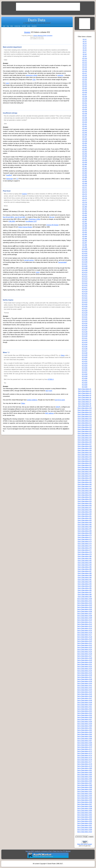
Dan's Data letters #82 (85, 561)
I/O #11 (85, 61)
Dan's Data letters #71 (85, 537)
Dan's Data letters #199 (85, 808)
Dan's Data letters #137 (85, 677)
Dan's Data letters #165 (85, 736)
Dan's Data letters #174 (85, 755)
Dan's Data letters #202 (85, 815)
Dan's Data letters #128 (85, 658)
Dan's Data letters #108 (85, 616)
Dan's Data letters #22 (85, 433)
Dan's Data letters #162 (85, 730)
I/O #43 (85, 128)
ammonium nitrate (31, 75)
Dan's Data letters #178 (85, 764)
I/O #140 (85, 336)
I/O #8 (85, 54)
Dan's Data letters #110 (85, 620)
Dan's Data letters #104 (85, 607)
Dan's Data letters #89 (85, 575)
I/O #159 (85, 376)
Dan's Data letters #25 (85, 440)
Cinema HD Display (52, 225)
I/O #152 (85, 361)
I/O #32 (85, 105)
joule (7, 83)
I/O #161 (85, 381)
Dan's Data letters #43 (85, 478)
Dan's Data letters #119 (85, 639)
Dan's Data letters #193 (85, 796)
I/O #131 (85, 317)
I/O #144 (85, 344)
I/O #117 (85, 287)
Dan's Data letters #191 (85, 792)
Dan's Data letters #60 (85, 514)
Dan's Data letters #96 (85, 590)
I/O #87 (85, 222)
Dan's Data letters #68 (85, 531)
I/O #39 (85, 120)
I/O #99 (85, 247)
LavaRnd (9, 175)
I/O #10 (85, 58)
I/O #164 (85, 387)
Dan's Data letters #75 (85, 546)
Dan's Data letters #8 (85, 404)
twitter (29, 26)
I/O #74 (85, 194)
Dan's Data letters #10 (85, 408)
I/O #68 (85, 181)
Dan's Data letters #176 (85, 760)
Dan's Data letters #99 (85, 597)
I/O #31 (85, 103)
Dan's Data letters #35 (85, 461)
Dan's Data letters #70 (85, 535)
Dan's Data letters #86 (85, 569)
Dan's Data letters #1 (85, 389)
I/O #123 (85, 300)
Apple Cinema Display (25, 227)
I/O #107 (85, 264)
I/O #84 (85, 215)
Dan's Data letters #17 (85, 423)
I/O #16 (85, 71)
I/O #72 (85, 190)
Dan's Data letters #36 (85, 463)
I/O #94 (85, 236)
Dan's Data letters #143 (85, 690)
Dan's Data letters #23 (85, 436)
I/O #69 (85, 183)
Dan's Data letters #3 (85, 393)
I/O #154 (85, 366)
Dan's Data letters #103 (85, 605)
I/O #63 (85, 171)
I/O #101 (85, 251)
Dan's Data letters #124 (85, 650)
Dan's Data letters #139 (85, 681)
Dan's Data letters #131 (85, 664)
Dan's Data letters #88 (85, 573)
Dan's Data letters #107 (85, 614)
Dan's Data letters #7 (85, 402)
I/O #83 (85, 213)
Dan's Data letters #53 (85, 499)
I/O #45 (85, 133)
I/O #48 (85, 139)
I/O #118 (85, 289)
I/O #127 (85, 308)
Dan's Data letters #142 (85, 688)
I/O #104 (85, 258)
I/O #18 (85, 75)
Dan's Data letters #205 (85, 821)
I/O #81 (85, 209)
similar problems (32, 400)
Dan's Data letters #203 (85, 817)
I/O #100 (85, 249)
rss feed (24, 26)
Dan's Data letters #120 (85, 641)
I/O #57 (85, 158)
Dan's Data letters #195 (85, 800)
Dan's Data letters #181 (85, 770)
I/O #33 (85, 107)
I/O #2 (85, 42)
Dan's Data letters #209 (85, 830)
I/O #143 (85, 342)
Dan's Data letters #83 (85, 563)
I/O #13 (85, 65)
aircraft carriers (29, 260)
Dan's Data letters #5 (85, 397)
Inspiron (24, 194)
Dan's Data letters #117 (85, 635)
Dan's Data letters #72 (85, 539)
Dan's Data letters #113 (85, 626)
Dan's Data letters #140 (85, 683)
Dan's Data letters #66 (85, 527)
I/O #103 (85, 256)
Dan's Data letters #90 (85, 578)
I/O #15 (85, 69)
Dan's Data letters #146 (85, 696)
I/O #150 (85, 357)
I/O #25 (85, 90)
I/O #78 (85, 203)
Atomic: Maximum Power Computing (43, 36)
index (12, 26)
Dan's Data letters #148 (85, 700)
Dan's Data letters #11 (85, 410)
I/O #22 (85, 84)
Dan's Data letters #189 (85, 787)
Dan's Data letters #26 (85, 442)
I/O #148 (85, 353)
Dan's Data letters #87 (85, 571)
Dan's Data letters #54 (85, 501)
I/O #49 (85, 141)
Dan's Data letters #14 (85, 417)
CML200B (12, 221)
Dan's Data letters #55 (85, 503)
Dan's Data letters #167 (85, 741)
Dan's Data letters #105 (85, 609)
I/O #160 (85, 378)
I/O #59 (85, 162)
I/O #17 (85, 73)
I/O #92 (85, 232)
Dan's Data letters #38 (85, 467)
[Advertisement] (48, 7)
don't (47, 391)
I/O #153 (85, 364)
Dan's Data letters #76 (85, 548)
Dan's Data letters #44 (85, 480)
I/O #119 (85, 292)
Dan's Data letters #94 (85, 586)
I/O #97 (85, 243)
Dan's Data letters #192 (85, 794)
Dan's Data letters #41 (85, 474)
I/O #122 (85, 298)
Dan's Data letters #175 (85, 758)
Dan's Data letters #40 (85, 472)
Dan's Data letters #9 (85, 406)
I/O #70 (85, 186)
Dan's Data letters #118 (85, 637)
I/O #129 (85, 313)
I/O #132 (85, 319)
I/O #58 (85, 160)
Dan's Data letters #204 (85, 819)
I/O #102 (85, 253)
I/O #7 (85, 52)
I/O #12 (85, 63)
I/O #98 (85, 245)
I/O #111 (85, 275)
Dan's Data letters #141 (85, 686)
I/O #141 (85, 338)
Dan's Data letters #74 (85, 544)
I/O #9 (85, 56)
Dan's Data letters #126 (85, 654)
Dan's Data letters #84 (85, 565)
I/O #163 (85, 385)
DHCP (58, 407)
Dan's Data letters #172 (85, 751)
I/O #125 (85, 304)
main (4, 26)
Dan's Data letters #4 (85, 395)
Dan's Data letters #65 (85, 525)
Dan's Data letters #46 (85, 484)
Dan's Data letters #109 (85, 618)
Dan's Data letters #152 (85, 709)
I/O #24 (85, 88)
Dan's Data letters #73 (85, 542)
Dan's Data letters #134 (85, 671)
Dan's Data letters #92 (85, 582)
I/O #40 (85, 122)
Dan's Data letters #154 (85, 713)
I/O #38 (85, 118)
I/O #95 (85, 239)
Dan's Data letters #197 (85, 804)
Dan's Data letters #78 (85, 552)
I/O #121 (85, 296)
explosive (60, 75)
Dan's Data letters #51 (85, 495)
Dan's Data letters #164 (85, 734)
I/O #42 (85, 126)
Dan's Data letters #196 (85, 802)
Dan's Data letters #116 (85, 633)
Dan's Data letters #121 (85, 643)
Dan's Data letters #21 (85, 431)
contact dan (17, 26)
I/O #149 (85, 355)
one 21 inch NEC (20, 217)
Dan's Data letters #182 (85, 772)
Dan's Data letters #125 (85, 652)
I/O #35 (85, 111)
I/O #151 (85, 359)
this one (52, 217)
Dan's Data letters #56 (85, 506)
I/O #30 (85, 101)
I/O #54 (85, 152)
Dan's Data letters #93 (85, 584)
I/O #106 (85, 262)
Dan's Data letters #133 (85, 669)
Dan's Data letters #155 (85, 715)
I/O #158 (85, 374)
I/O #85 (85, 217)
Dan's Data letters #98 (85, 594)
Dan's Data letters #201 (85, 813)
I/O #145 (85, 347)
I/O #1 (85, 39)
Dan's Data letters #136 (85, 675)
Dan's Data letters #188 (85, 785)
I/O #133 (85, 321)
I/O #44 (85, 131)
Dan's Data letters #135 (85, 673)
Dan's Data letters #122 (85, 645)
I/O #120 (85, 294)
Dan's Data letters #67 (85, 529)
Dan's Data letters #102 (85, 603)
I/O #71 (85, 188)
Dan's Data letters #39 (85, 469)
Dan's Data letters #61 (85, 516)
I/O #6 (85, 50)
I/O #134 (85, 323)
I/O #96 (85, 241)
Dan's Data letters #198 (85, 806)
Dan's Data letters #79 (85, 554)
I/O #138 (85, 332)
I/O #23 (85, 86)
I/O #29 (85, 99)
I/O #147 (85, 351)
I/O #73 (85, 192)
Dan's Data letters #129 (85, 660)
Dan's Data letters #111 (85, 622)
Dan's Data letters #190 (85, 789)
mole (34, 80)
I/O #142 (85, 340)
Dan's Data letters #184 (85, 777)
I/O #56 (85, 156)
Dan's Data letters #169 (85, 745)
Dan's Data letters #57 (85, 508)
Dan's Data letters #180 (85, 768)
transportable (62, 262)
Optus (63, 355)
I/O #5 (85, 48)
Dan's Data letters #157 (85, 719)
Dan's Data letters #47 (85, 486)
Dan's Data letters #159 (85, 724)
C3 (17, 179)
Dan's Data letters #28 (85, 446)
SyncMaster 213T (31, 221)
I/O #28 (85, 97)
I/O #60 (85, 164)
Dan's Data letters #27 (85, 444)
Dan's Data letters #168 (85, 743)
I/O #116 (85, 285)
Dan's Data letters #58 (85, 510)
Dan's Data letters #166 (85, 739)
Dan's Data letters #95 (85, 588)
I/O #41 (85, 124)
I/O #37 (85, 116)
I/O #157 (85, 372)
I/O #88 (85, 224)
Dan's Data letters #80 (85, 556)
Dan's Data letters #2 (85, 391)
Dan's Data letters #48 (85, 489)
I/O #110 (85, 272)
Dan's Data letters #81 (85, 558)
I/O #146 (85, 349)
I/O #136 (85, 328)
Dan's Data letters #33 (85, 457)
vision (38, 272)
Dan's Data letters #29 (85, 448)
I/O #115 (85, 283)
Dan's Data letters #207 (85, 825)
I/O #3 (85, 44)
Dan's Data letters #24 (85, 438)
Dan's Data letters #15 (85, 419)
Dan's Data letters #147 (85, 698)
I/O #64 (85, 173)
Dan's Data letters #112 (85, 624)
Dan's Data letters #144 (85, 692)
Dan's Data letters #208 (85, 828)
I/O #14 (85, 67)
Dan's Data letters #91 (85, 580)
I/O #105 (85, 260)
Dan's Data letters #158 (85, 722)
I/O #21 (85, 82)
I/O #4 (85, 46)
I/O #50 (85, 143)
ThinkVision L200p (34, 219)
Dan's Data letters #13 (85, 414)
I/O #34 (85, 109)
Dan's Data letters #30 (85, 450)
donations (34, 26)
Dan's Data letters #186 (85, 781)
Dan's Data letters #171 (85, 749)
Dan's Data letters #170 (85, 747)
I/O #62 (85, 169)
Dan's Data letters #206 (85, 823)
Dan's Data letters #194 (85, 798)
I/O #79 (85, 205)
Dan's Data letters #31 (85, 453)
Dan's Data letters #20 (85, 429)
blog (8, 26)
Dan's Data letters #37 (85, 465)
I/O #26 (85, 92)
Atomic (27, 32)
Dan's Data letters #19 (85, 427)
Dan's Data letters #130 (85, 662)
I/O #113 (85, 279)
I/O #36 (85, 114)
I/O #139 (85, 334)
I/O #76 (85, 198)
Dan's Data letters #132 (85, 667)
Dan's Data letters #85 (85, 567)
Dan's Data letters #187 (85, 783)
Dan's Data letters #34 (85, 459)
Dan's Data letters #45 (85, 482)
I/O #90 (85, 228)
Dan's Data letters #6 (85, 400)
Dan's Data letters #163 (85, 732)
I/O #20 (85, 80)
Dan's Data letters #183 (85, 775)
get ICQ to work (60, 400)
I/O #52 (85, 147)
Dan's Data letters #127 (85, 656)
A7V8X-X (51, 379)
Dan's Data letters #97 (85, 592)
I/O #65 (85, 175)
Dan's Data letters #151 (85, 707)
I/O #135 (85, 325)
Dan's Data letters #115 (85, 630)
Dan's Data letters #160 (85, 726)
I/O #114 (85, 281)
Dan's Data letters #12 (85, 412)
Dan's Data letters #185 (85, 779)
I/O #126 (85, 306)
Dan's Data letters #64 (85, 522)
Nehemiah (9, 179)
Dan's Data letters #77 (85, 550)
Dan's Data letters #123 (85, 647)
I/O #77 (85, 200)
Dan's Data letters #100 (85, 599)
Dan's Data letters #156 (85, 717)
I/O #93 (85, 234)
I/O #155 (85, 368)
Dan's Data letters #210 (85, 832)
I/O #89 (85, 226)
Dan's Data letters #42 (85, 476)
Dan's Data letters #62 (85, 518)
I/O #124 (85, 302)
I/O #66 (85, 177)
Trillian (23, 403)
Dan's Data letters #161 (85, 728)
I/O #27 (85, 94)
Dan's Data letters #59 (85, 512)
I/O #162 (85, 383)
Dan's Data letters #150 (85, 705)
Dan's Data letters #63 (85, 520)
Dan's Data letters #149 (85, 703)
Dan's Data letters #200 (85, 811)
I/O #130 (85, 315)
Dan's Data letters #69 (85, 533)
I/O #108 (85, 266)
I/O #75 (85, 196)
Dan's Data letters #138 (85, 679)
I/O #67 (85, 179)
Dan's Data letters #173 (85, 753)
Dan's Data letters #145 (85, 694)
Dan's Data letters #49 (85, 491)
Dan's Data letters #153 (85, 711)
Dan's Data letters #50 (85, 493)
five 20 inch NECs (8, 217)
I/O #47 (85, 137)
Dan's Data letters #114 (85, 628)
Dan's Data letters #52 (85, 497)
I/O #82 (85, 211)
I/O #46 (85, 135)
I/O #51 (85, 145)
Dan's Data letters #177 (85, 762)
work (51, 391)
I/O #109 (85, 268)
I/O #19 (85, 78)
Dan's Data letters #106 (85, 611)
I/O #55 (85, 154)
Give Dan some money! (85, 844)
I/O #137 (85, 330)
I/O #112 (85, 277)
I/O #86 (85, 219)
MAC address (49, 413)
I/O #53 (85, 150)
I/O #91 (85, 230)
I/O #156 (85, 370)
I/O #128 (85, 311)
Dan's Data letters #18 (85, 425)
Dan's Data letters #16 (85, 421)
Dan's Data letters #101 (85, 601)
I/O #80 (85, 207)
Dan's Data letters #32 (85, 455)
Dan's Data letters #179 (85, 766)
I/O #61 (85, 167)
